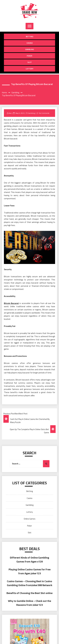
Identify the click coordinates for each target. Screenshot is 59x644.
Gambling (30, 49)
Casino (30, 43)
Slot (30, 62)
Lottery (30, 69)
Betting (30, 36)
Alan (10, 113)
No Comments (44, 113)
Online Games (30, 519)
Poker (30, 56)
